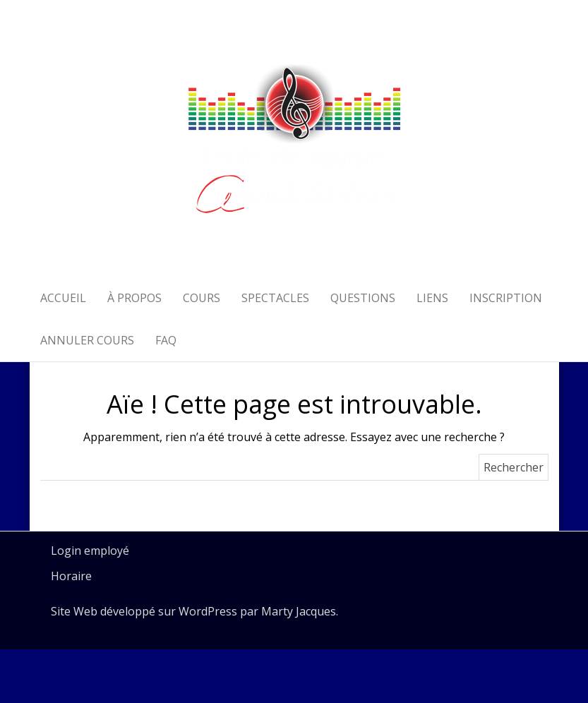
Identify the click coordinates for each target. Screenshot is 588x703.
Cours (202, 298)
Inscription (506, 298)
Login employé (90, 551)
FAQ (166, 340)
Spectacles (275, 298)
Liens (432, 298)
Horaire (71, 576)
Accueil (63, 298)
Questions (363, 298)
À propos (134, 298)
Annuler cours (87, 340)
